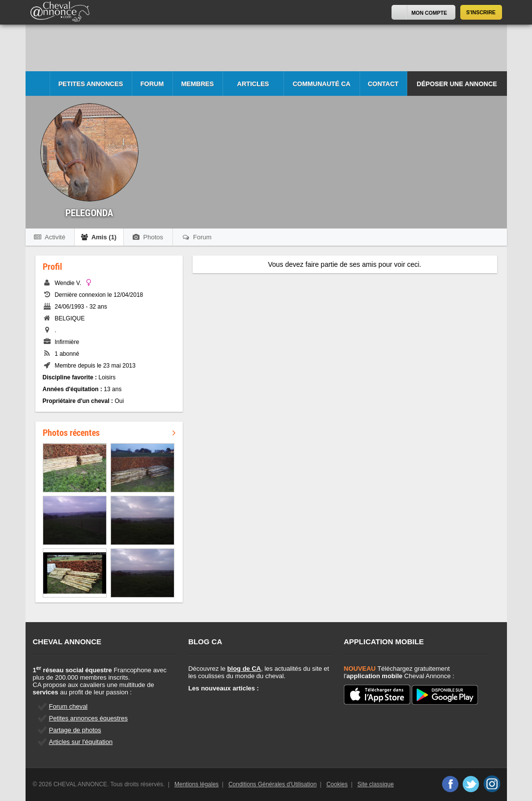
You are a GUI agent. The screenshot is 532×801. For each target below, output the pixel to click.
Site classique (376, 784)
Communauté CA (322, 84)
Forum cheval (69, 706)
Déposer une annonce (457, 84)
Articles (253, 84)
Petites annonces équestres (88, 718)
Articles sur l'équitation (81, 742)
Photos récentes (109, 432)
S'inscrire (481, 12)
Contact (383, 84)
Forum (152, 84)
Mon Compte (429, 13)
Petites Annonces (91, 84)
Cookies (337, 784)
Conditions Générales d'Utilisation (273, 784)
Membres (197, 84)
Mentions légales (196, 784)
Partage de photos (75, 730)
